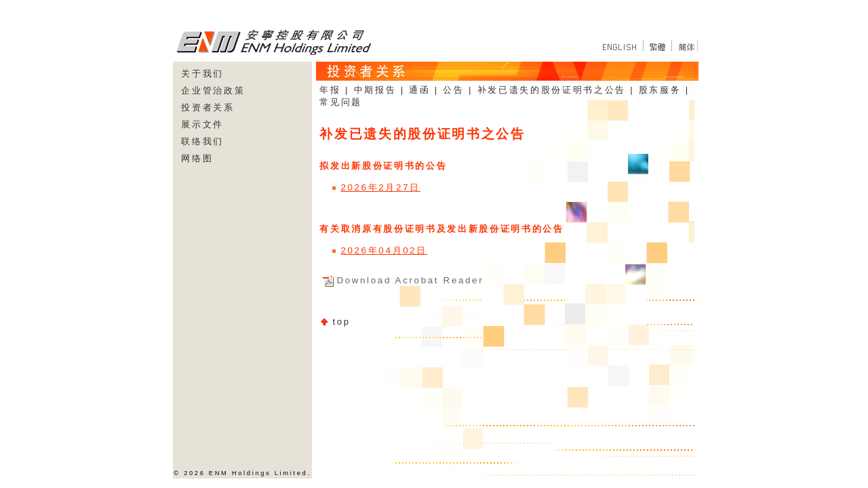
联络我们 (202, 141)
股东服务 (660, 90)
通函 (419, 90)
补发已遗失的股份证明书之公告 (552, 90)
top (341, 322)
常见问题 (341, 102)
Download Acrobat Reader (410, 280)
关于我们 (202, 74)
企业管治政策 (213, 90)
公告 (453, 90)
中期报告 (375, 90)
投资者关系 (208, 107)
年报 (330, 90)
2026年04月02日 (384, 250)
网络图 (197, 158)
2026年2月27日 (380, 187)
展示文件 (202, 124)
